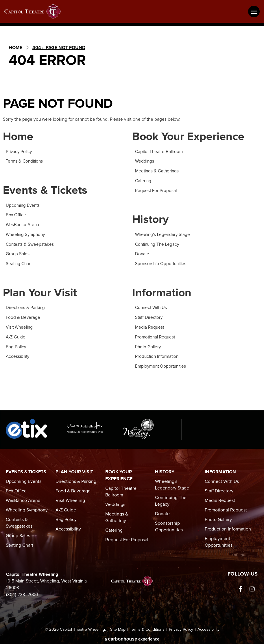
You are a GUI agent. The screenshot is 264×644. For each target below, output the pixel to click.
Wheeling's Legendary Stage (164, 234)
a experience (132, 637)
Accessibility (18, 355)
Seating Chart (19, 263)
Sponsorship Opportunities (161, 263)
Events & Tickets (45, 191)
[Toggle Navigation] (254, 12)
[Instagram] (252, 587)
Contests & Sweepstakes (30, 244)
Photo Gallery (148, 345)
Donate (142, 253)
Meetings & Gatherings (158, 171)
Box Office (16, 215)
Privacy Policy (19, 152)
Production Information (157, 355)
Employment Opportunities (161, 364)
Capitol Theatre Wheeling (36, 11)
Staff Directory (149, 316)
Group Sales (18, 253)
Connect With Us (152, 307)
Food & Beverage (23, 316)
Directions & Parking (26, 307)
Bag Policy (16, 345)
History (151, 219)
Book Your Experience (189, 137)
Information (162, 292)
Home (15, 48)
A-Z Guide (16, 336)
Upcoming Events (23, 205)
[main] (132, 221)
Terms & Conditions (25, 162)
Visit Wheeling (20, 326)
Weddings (145, 162)
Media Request (150, 326)
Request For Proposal (156, 190)
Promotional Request (155, 336)
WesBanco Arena (23, 225)
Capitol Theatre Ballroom (159, 152)
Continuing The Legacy (158, 244)
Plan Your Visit (40, 292)
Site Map (118, 627)
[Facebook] (241, 587)
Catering (143, 181)
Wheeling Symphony (26, 234)
